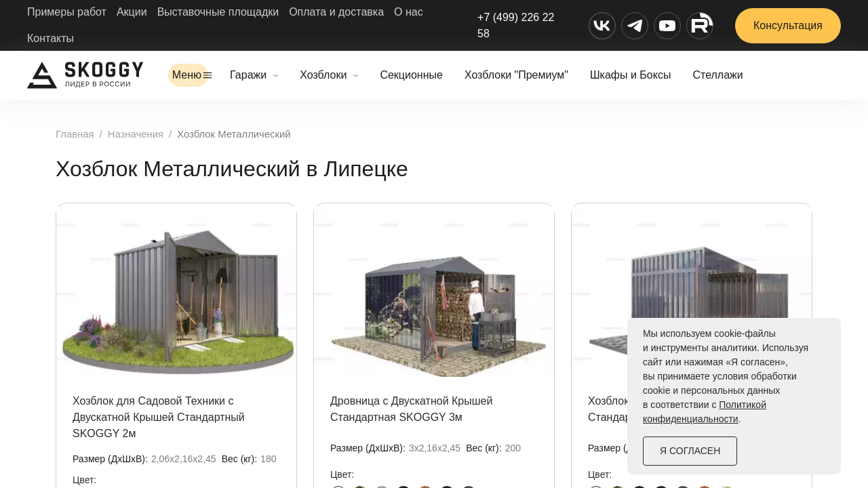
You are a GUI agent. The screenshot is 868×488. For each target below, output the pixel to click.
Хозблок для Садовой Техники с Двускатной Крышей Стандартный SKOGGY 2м (159, 417)
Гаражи (280, 75)
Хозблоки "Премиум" (548, 75)
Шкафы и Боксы (662, 75)
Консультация (788, 25)
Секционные (443, 75)
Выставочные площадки (218, 12)
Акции (132, 12)
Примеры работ (67, 12)
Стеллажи (749, 75)
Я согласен (690, 451)
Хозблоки (355, 75)
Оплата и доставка (336, 12)
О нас (409, 12)
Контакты (51, 38)
